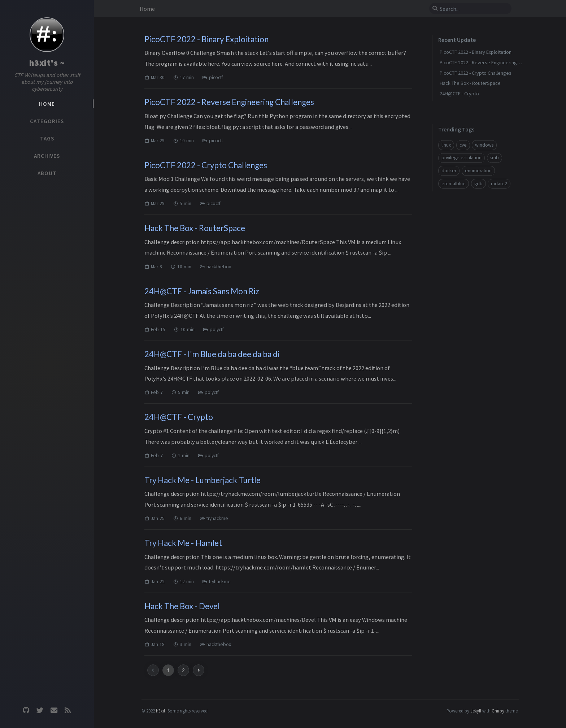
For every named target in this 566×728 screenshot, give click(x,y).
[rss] (68, 710)
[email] (54, 710)
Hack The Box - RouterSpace (195, 228)
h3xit (161, 711)
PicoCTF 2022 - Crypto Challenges (206, 165)
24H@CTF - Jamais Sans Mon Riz (202, 291)
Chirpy (498, 711)
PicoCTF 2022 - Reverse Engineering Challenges (229, 102)
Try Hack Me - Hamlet (183, 543)
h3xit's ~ (47, 63)
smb (495, 158)
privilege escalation (461, 158)
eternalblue (454, 184)
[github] (26, 710)
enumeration (478, 171)
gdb (478, 184)
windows (484, 145)
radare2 (499, 184)
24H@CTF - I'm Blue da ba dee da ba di (212, 354)
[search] (470, 9)
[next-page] (199, 670)
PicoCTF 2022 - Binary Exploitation (206, 39)
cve (463, 145)
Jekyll (476, 711)
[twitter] (40, 710)
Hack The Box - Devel (182, 606)
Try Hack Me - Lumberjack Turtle (203, 480)
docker (449, 171)
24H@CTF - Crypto (179, 417)
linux (446, 145)
